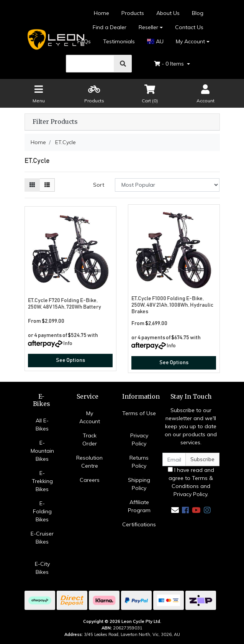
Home (102, 13)
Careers (90, 480)
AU (155, 41)
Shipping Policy (139, 484)
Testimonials (119, 41)
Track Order (90, 439)
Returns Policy (139, 462)
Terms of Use (139, 413)
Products (133, 13)
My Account (90, 417)
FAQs (84, 41)
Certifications (139, 524)
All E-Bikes (42, 425)
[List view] (47, 185)
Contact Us (189, 27)
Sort (99, 185)
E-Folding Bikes (42, 511)
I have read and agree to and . (191, 482)
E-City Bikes (42, 568)
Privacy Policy (139, 439)
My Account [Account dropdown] (190, 41)
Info (68, 343)
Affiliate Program (139, 506)
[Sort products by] (167, 185)
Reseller (148, 27)
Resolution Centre (89, 462)
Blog (198, 13)
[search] (90, 64)
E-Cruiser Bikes (42, 538)
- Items (170, 64)
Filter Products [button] (55, 122)
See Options (70, 360)
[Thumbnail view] (32, 185)
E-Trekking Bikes (42, 481)
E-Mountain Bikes (42, 451)
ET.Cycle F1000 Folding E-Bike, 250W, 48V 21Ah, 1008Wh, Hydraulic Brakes (172, 305)
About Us (168, 13)
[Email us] (175, 510)
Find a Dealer (110, 27)
